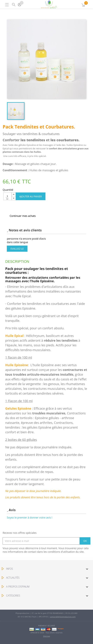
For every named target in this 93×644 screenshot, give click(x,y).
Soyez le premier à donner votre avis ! (30, 517)
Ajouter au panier (31, 196)
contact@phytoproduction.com (63, 617)
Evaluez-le (17, 249)
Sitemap (47, 636)
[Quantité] (8, 196)
